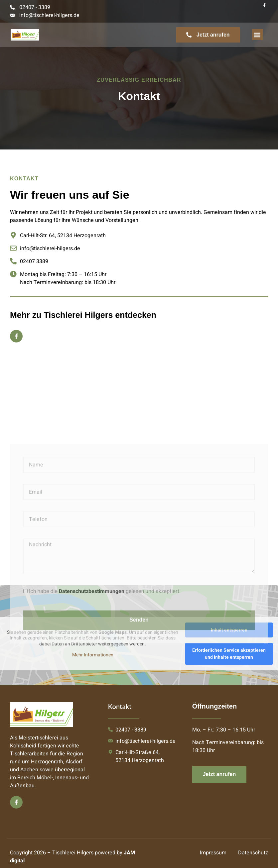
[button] (257, 35)
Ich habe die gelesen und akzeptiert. (105, 679)
